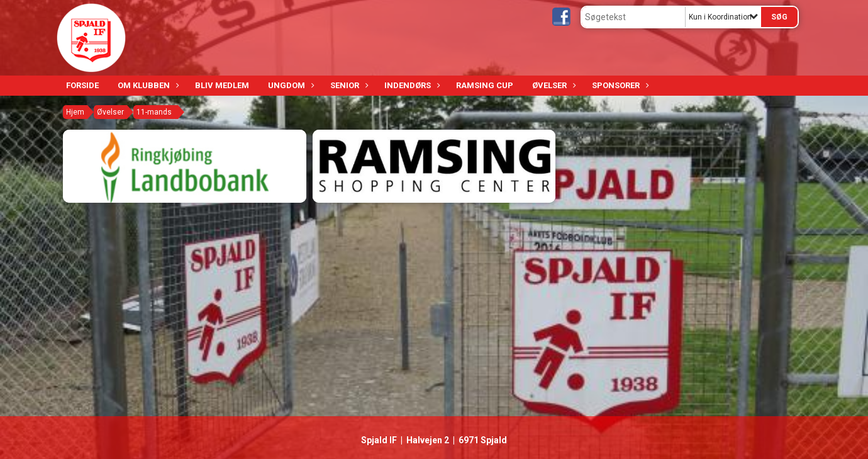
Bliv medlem (222, 85)
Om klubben (147, 85)
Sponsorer (619, 85)
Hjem (75, 112)
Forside (82, 85)
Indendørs (411, 85)
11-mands (154, 112)
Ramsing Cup (485, 85)
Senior (348, 85)
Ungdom (290, 85)
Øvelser (553, 85)
